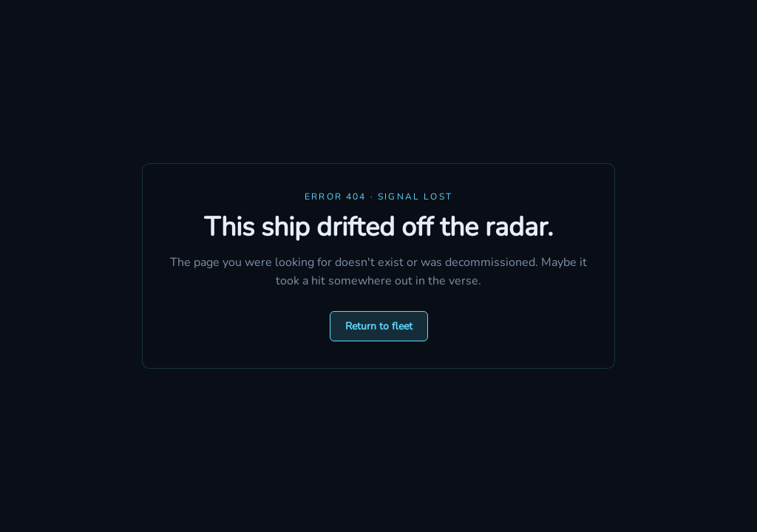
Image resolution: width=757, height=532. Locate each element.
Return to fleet (379, 326)
